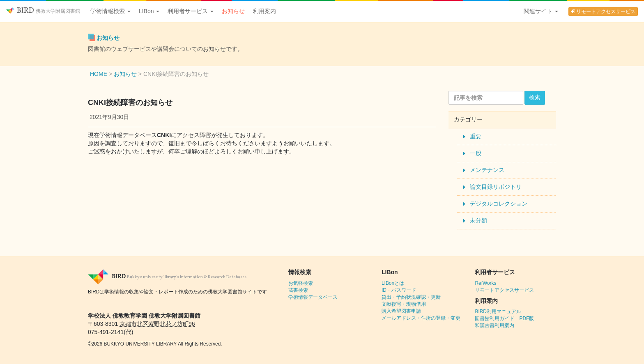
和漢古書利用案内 (494, 325)
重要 (476, 136)
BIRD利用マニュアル (498, 311)
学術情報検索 (110, 11)
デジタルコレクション (499, 204)
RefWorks (485, 283)
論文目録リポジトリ (496, 187)
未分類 (478, 220)
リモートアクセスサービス (603, 11)
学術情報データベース (313, 297)
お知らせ (233, 11)
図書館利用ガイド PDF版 (504, 318)
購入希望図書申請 (401, 311)
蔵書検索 (298, 290)
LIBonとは (393, 283)
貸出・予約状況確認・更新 (411, 297)
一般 (476, 153)
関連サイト (541, 11)
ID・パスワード (399, 290)
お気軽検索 (301, 283)
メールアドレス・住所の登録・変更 (421, 318)
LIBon (149, 11)
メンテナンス (487, 170)
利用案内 (264, 11)
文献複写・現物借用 (404, 304)
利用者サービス (191, 11)
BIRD (43, 11)
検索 (535, 97)
